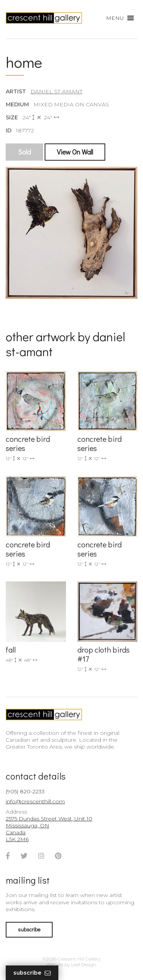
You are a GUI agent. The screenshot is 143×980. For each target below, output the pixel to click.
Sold (24, 152)
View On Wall (75, 152)
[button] (115, 18)
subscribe (29, 929)
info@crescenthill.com (35, 801)
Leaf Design (84, 965)
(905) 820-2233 (25, 791)
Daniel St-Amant (56, 91)
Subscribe (32, 973)
